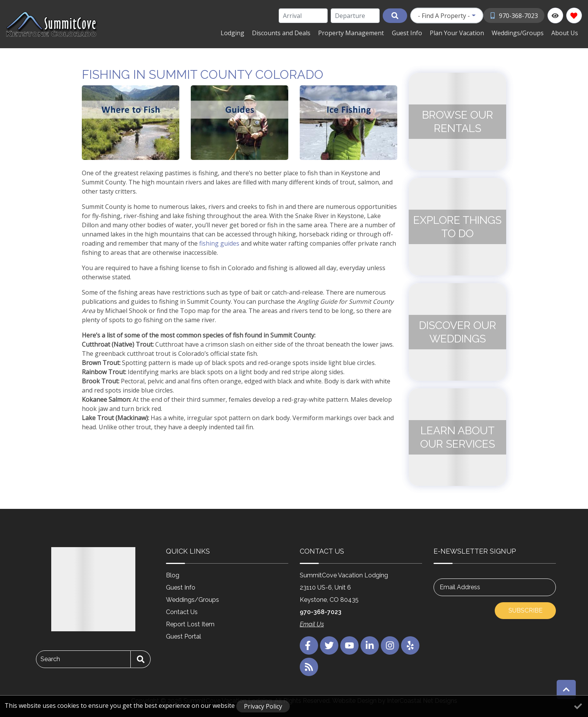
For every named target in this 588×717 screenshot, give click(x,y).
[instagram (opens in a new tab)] (390, 645)
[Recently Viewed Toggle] (555, 15)
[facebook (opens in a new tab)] (309, 645)
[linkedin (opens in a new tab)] (370, 645)
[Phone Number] (514, 15)
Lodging (243, 33)
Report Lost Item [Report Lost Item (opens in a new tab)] (190, 624)
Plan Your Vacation (461, 33)
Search (50, 659)
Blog (173, 575)
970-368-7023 (321, 612)
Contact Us (182, 612)
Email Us (312, 624)
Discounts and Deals (290, 33)
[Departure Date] (356, 16)
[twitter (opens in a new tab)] (329, 645)
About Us (565, 33)
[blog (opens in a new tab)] (309, 666)
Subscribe (525, 610)
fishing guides (219, 243)
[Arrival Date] (304, 16)
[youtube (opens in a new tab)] (349, 645)
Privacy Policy (263, 706)
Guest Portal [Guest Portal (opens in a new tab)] (184, 636)
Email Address (460, 587)
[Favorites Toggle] (574, 15)
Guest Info (412, 33)
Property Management (358, 33)
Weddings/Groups (520, 33)
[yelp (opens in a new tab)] (410, 645)
